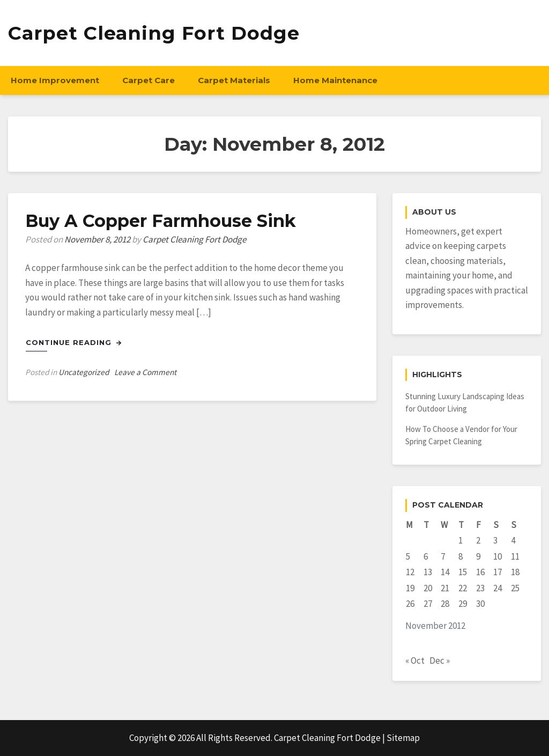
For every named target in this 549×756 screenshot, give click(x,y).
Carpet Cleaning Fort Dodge (154, 33)
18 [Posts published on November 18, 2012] (515, 572)
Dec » (440, 660)
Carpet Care (149, 80)
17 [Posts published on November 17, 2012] (498, 572)
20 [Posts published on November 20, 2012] (428, 588)
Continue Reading (74, 342)
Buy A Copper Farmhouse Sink (161, 221)
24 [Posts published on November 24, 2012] (498, 588)
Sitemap (403, 738)
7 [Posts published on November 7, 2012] (443, 556)
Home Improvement (55, 80)
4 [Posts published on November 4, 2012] (513, 540)
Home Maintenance (335, 80)
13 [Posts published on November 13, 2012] (428, 572)
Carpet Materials (234, 80)
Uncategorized (84, 372)
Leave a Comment (145, 372)
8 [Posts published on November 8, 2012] (461, 556)
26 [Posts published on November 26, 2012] (410, 604)
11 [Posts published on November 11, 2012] (515, 556)
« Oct (415, 660)
